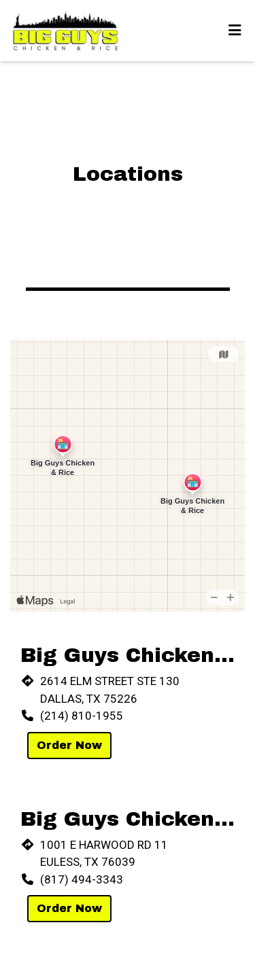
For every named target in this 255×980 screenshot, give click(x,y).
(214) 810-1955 (82, 716)
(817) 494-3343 (82, 879)
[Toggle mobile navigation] (235, 31)
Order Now (69, 745)
